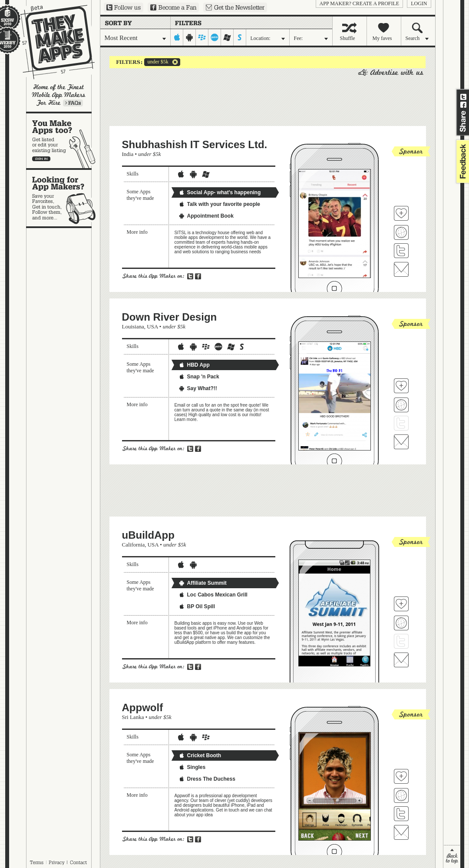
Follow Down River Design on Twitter (401, 423)
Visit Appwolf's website (401, 795)
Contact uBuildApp (401, 660)
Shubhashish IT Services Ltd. (195, 144)
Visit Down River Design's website (401, 405)
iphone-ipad (177, 37)
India (128, 154)
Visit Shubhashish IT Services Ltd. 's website (401, 232)
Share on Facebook (463, 105)
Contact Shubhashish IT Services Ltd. (401, 269)
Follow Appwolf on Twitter (401, 814)
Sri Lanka (133, 717)
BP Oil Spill (197, 606)
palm (215, 37)
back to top (452, 856)
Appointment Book (206, 216)
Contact (79, 862)
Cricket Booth (200, 755)
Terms (36, 862)
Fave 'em (401, 213)
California (134, 545)
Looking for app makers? (63, 198)
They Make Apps (52, 42)
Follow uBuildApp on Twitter (401, 641)
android (190, 37)
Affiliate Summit (203, 583)
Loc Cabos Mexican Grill (213, 595)
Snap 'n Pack (199, 377)
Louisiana (133, 326)
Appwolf (143, 707)
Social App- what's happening (220, 192)
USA (152, 326)
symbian (240, 37)
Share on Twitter (463, 97)
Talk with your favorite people (219, 204)
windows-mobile (227, 37)
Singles (192, 767)
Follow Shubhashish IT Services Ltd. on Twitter (401, 251)
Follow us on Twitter (124, 7)
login (419, 3)
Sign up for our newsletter (235, 7)
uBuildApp (148, 535)
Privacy (57, 862)
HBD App (194, 365)
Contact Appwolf (401, 832)
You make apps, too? (63, 141)
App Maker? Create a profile (360, 3)
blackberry (202, 37)
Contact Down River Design (401, 442)
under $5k (156, 62)
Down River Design (170, 317)
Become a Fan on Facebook (173, 7)
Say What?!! (198, 388)
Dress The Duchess (207, 779)
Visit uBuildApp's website (401, 623)
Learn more (73, 103)
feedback (462, 161)
